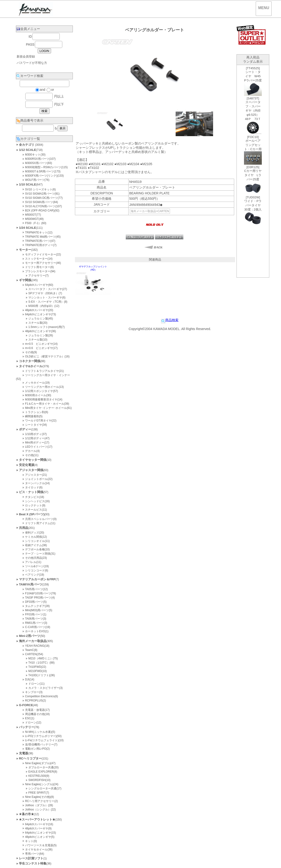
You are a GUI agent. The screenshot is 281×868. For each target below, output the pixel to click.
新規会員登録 (26, 56)
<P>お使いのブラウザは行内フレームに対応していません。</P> (253, 171)
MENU (264, 8)
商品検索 (170, 320)
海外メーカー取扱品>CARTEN (150, 211)
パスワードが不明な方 (32, 63)
